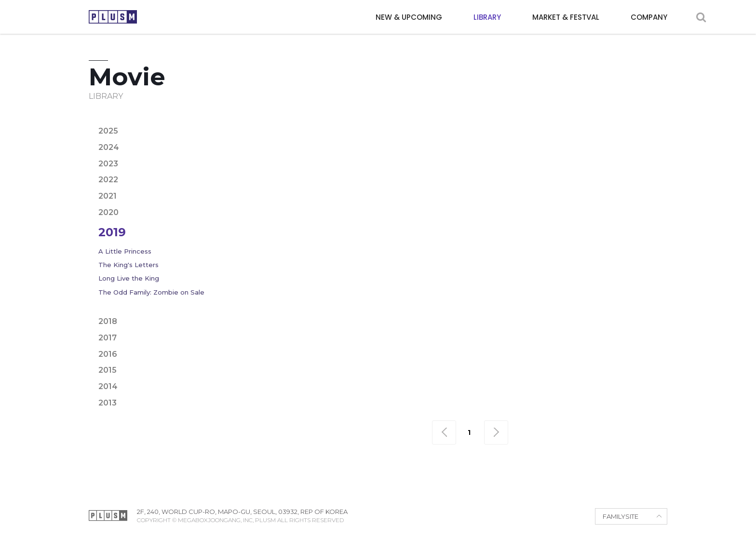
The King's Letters (128, 265)
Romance (502, 137)
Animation (392, 121)
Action (291, 121)
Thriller (582, 137)
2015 (108, 370)
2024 (109, 147)
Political (454, 137)
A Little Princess (125, 251)
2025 (108, 131)
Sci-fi (543, 137)
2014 (108, 386)
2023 (108, 164)
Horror (294, 137)
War (619, 137)
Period (410, 137)
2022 (108, 180)
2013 (108, 403)
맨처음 (444, 432)
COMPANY (649, 17)
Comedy (441, 121)
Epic (551, 121)
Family (584, 121)
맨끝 (496, 432)
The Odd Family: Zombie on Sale (151, 292)
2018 (108, 321)
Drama (517, 121)
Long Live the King (129, 278)
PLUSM (113, 17)
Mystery (337, 137)
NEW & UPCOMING (409, 17)
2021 (108, 196)
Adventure (338, 121)
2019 (112, 232)
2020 (108, 212)
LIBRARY (487, 17)
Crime (480, 121)
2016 (108, 354)
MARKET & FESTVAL (566, 17)
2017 (108, 338)
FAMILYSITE (621, 516)
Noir (375, 137)
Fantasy (624, 121)
